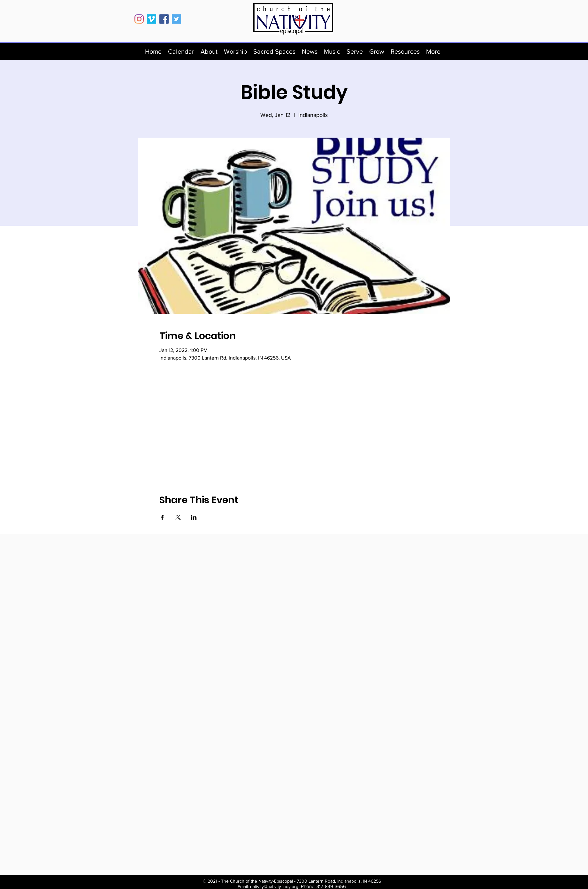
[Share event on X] (178, 517)
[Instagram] (139, 19)
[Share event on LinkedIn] (194, 517)
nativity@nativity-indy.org (274, 886)
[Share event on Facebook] (162, 517)
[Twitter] (176, 19)
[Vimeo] (152, 19)
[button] (209, 51)
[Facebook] (164, 19)
